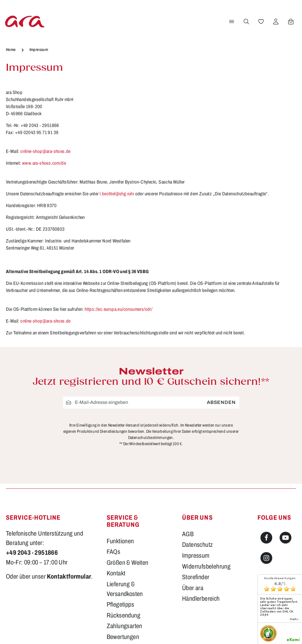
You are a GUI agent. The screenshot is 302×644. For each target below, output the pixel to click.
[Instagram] (266, 490)
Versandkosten (183, 631)
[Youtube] (286, 469)
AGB (188, 466)
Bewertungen (123, 569)
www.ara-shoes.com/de (44, 163)
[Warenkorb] (291, 22)
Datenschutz (197, 477)
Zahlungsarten (124, 558)
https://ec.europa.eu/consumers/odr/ (118, 309)
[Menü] (232, 22)
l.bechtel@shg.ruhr (117, 194)
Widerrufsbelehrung (206, 498)
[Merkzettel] (261, 22)
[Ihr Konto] (276, 22)
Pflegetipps (120, 536)
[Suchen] (246, 22)
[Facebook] (266, 469)
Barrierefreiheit (125, 579)
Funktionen (120, 473)
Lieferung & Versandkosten (125, 521)
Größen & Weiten (128, 494)
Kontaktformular (69, 508)
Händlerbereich (201, 531)
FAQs (114, 483)
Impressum (196, 487)
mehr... (295, 551)
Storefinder (196, 509)
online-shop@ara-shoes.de (46, 151)
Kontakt (116, 505)
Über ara (193, 520)
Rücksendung (123, 547)
